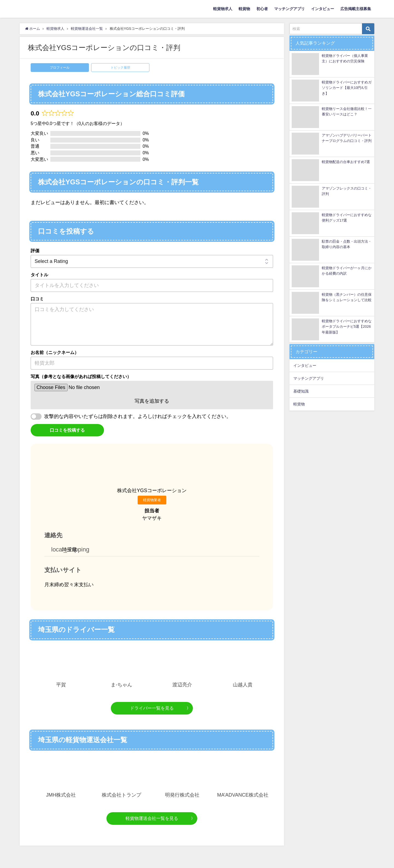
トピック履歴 (120, 68)
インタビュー (323, 9)
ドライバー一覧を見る (152, 708)
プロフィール (60, 68)
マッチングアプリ (289, 9)
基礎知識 (301, 391)
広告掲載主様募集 (356, 9)
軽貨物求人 (223, 9)
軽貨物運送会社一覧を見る (152, 818)
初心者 (262, 9)
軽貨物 (244, 9)
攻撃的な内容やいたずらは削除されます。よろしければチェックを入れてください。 (138, 416)
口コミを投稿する (67, 430)
